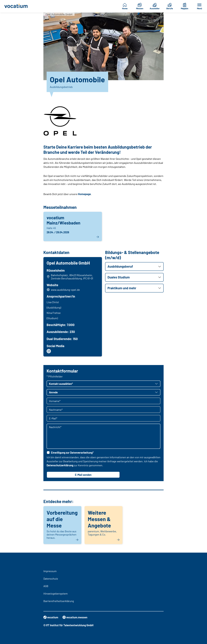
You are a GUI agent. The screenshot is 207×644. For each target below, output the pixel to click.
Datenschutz (51, 579)
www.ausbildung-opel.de (65, 290)
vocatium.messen (75, 617)
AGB (46, 586)
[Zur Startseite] (17, 6)
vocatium (51, 617)
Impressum (50, 571)
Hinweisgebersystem (56, 593)
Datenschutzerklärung (60, 465)
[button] (134, 266)
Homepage (84, 194)
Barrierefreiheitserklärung (59, 601)
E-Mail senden (83, 475)
